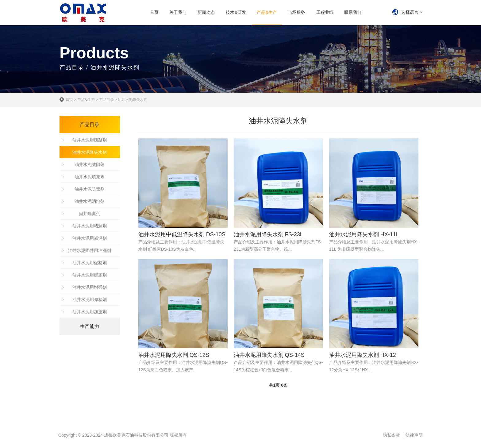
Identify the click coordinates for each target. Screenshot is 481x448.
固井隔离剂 (90, 214)
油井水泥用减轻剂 (90, 238)
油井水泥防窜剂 (90, 189)
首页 (154, 12)
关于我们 (178, 12)
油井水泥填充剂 (90, 177)
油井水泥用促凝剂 (90, 263)
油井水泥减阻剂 (90, 164)
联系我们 (353, 12)
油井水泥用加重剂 (90, 312)
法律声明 (414, 435)
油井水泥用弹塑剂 (90, 299)
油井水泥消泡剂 (90, 201)
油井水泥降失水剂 (133, 100)
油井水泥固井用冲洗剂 (90, 250)
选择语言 (410, 12)
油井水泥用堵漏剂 (90, 226)
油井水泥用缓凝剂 (90, 140)
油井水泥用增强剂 (90, 287)
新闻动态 (206, 12)
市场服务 (297, 12)
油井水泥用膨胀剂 (90, 275)
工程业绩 (325, 12)
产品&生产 (267, 12)
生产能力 (90, 326)
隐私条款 (391, 435)
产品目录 (106, 100)
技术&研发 (236, 12)
